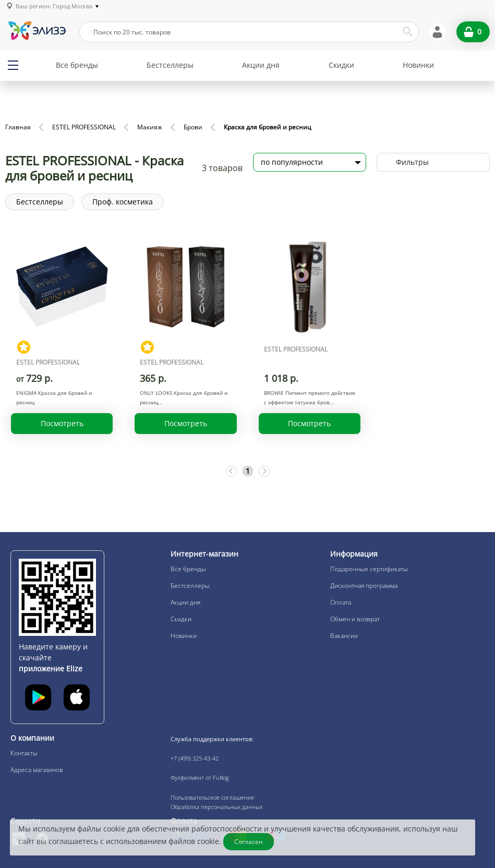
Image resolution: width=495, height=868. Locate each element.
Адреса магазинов (37, 770)
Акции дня (261, 65)
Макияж (150, 127)
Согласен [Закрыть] (249, 842)
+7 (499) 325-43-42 (195, 758)
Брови (193, 127)
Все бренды (77, 65)
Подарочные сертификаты (369, 569)
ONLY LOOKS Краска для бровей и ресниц (184, 397)
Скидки (341, 65)
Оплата (341, 602)
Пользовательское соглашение (212, 797)
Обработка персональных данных (216, 807)
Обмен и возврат (355, 619)
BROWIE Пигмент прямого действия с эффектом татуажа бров (310, 397)
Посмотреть (62, 423)
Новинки (418, 65)
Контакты (24, 753)
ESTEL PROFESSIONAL (84, 127)
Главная (18, 127)
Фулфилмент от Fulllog (200, 777)
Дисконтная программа (364, 586)
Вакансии (344, 636)
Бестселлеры (170, 65)
